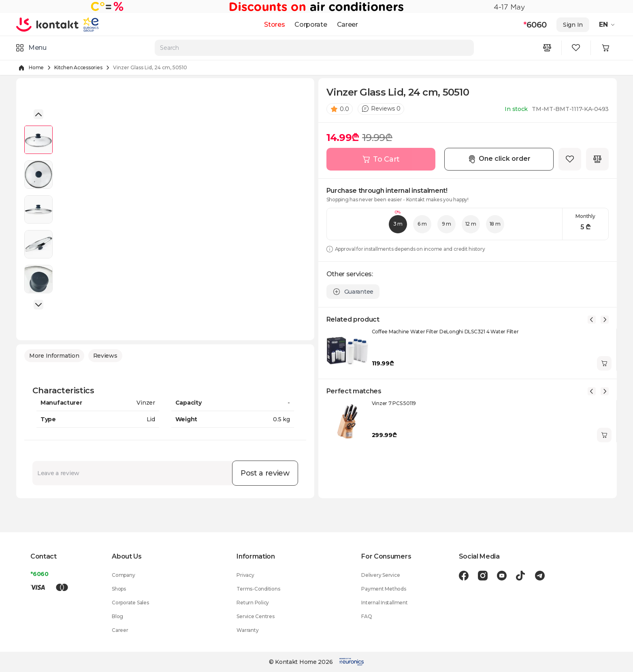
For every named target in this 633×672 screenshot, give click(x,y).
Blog (117, 616)
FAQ (367, 616)
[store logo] (48, 24)
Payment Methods (384, 589)
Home (36, 67)
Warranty (247, 630)
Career (347, 25)
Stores (274, 25)
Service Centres (255, 616)
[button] (38, 114)
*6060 (39, 574)
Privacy (245, 575)
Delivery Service (380, 575)
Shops (119, 589)
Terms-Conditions (258, 589)
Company (123, 575)
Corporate (311, 25)
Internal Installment (384, 603)
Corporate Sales (130, 603)
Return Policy (253, 603)
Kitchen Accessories (78, 67)
